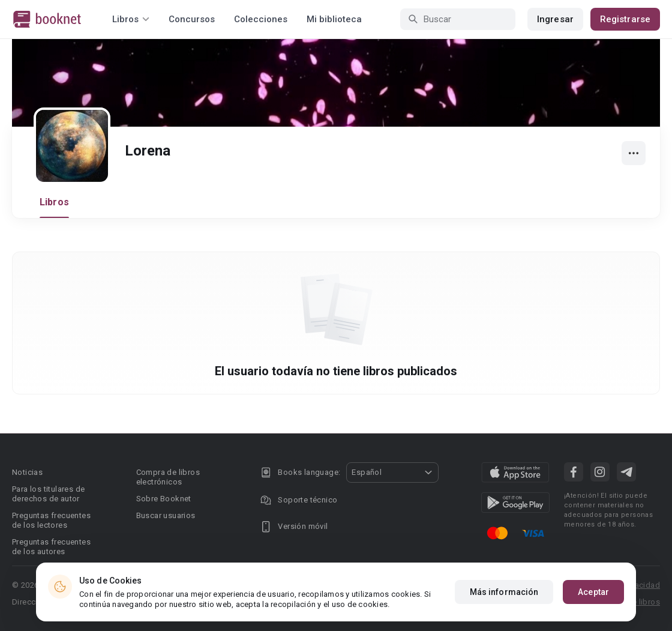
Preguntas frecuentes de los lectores (51, 520)
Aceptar (593, 592)
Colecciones (261, 19)
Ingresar (555, 19)
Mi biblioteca (334, 19)
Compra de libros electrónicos (168, 477)
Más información (504, 592)
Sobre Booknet (164, 499)
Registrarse (625, 19)
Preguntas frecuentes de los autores (51, 547)
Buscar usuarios (166, 515)
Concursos (192, 19)
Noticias (27, 472)
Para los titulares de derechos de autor (48, 494)
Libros (54, 202)
